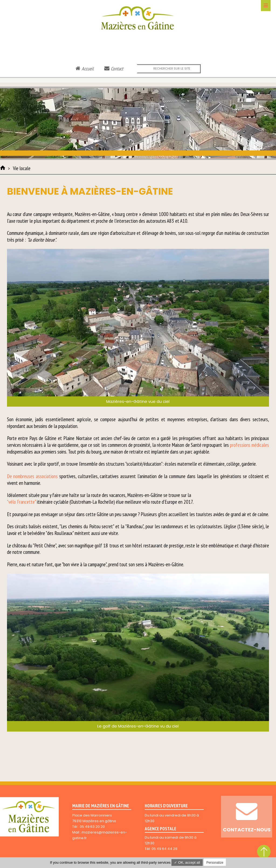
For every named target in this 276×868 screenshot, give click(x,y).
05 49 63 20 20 (92, 827)
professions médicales (249, 445)
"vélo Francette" (21, 502)
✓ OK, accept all (187, 862)
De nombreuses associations (32, 476)
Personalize (215, 863)
